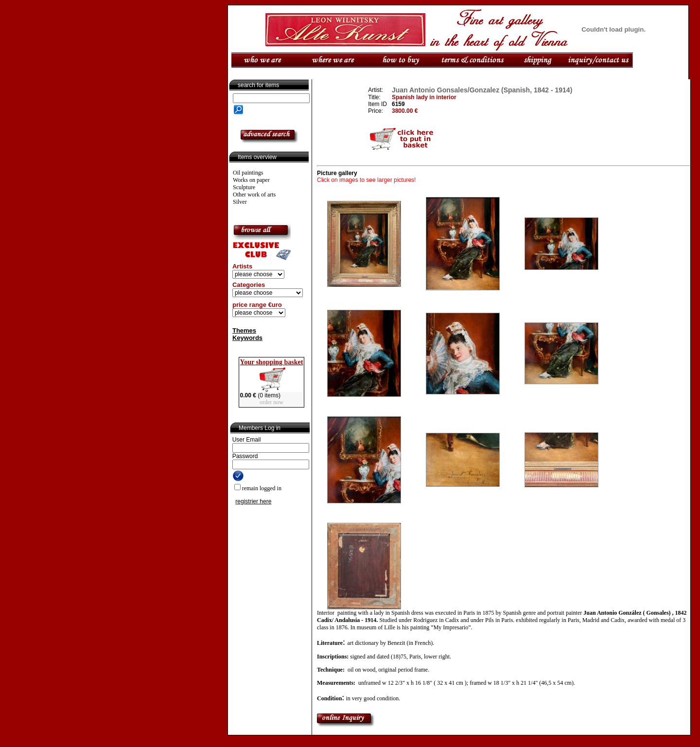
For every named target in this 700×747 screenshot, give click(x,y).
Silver (240, 202)
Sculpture (244, 187)
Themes (244, 330)
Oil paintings (248, 173)
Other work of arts (254, 195)
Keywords (247, 338)
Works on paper (251, 180)
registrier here (253, 501)
